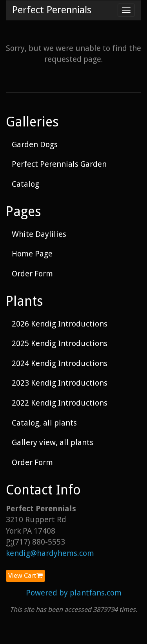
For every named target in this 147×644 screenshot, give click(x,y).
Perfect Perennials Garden (59, 164)
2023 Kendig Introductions (60, 383)
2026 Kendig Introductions (60, 324)
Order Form (32, 274)
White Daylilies (39, 234)
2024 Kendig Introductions (60, 363)
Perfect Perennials (52, 10)
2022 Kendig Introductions (60, 403)
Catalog (25, 184)
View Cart (25, 575)
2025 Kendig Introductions (60, 343)
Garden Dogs (35, 144)
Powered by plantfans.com (74, 593)
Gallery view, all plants (53, 442)
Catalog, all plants (44, 423)
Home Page (32, 254)
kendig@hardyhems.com (50, 553)
